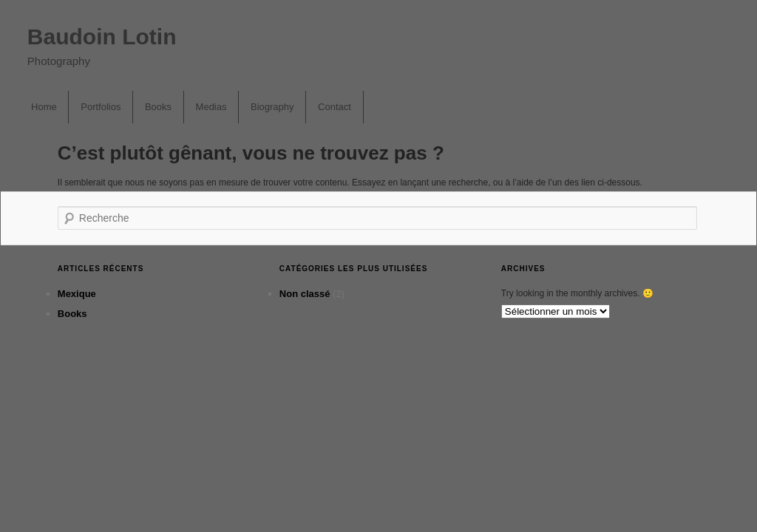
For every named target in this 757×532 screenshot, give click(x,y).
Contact (335, 107)
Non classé (305, 294)
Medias (211, 107)
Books (158, 107)
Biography (272, 107)
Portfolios (101, 107)
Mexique (77, 294)
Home (44, 107)
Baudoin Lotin (102, 37)
